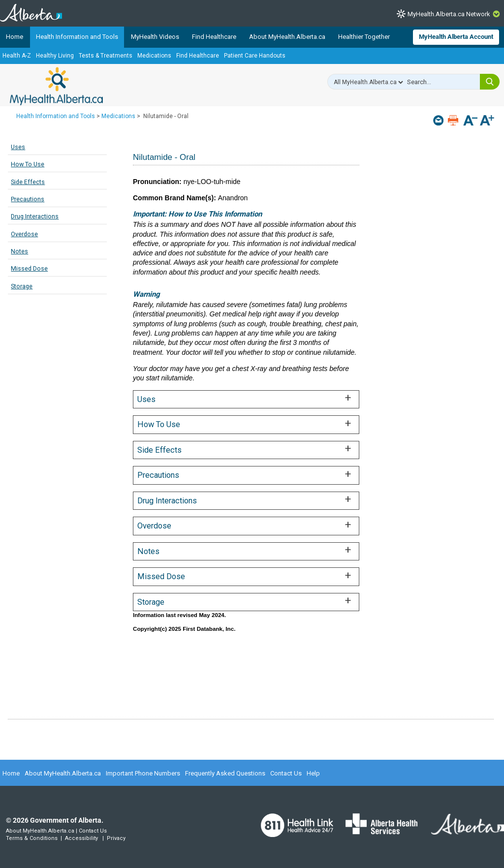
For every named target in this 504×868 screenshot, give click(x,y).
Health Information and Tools (77, 37)
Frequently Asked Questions (225, 773)
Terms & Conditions (32, 838)
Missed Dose (29, 268)
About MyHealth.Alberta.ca (287, 37)
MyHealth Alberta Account (456, 37)
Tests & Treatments (106, 56)
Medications (154, 56)
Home (15, 37)
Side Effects (28, 182)
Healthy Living (55, 56)
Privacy (116, 838)
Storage (22, 286)
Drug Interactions (35, 216)
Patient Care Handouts (255, 56)
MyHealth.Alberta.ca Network (449, 14)
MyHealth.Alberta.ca (56, 86)
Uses (18, 147)
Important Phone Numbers (143, 773)
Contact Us (286, 773)
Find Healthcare (214, 37)
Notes (19, 251)
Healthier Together (364, 37)
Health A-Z (17, 56)
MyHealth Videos (155, 37)
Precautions (28, 199)
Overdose (24, 234)
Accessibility (81, 838)
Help (313, 773)
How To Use (28, 164)
